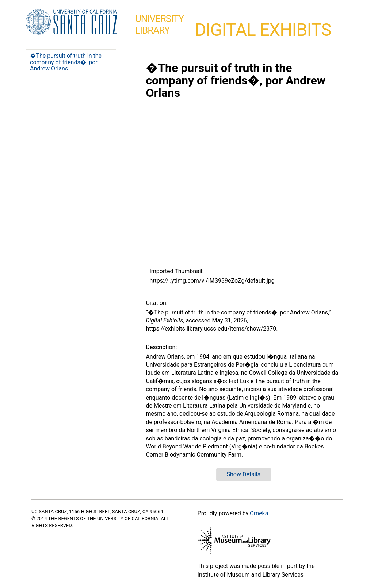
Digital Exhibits (263, 30)
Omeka (259, 513)
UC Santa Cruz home (71, 22)
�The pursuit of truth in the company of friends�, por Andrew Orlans (66, 62)
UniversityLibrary (159, 24)
